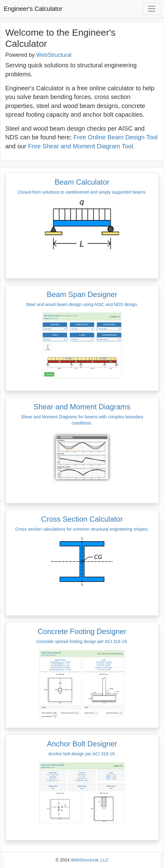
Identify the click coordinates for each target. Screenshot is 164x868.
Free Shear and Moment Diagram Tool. (81, 146)
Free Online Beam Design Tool (115, 137)
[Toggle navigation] (152, 9)
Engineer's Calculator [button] (33, 9)
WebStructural (54, 55)
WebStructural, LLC (90, 860)
